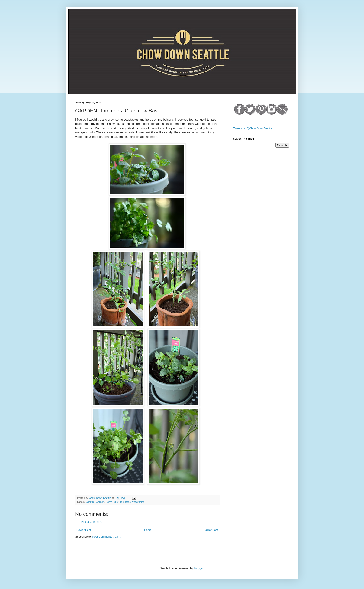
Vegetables (138, 502)
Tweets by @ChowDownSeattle (253, 128)
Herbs (109, 502)
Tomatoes (125, 502)
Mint (116, 502)
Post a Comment (91, 522)
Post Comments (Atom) (107, 537)
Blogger (199, 568)
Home (148, 530)
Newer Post (84, 530)
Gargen (100, 502)
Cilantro (90, 502)
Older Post (211, 530)
